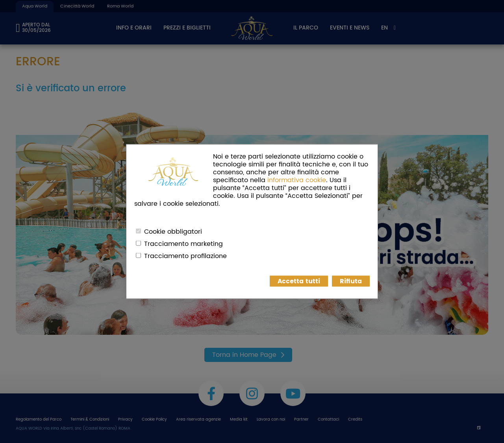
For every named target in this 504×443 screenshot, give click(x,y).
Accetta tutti (299, 281)
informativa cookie (297, 180)
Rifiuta (351, 281)
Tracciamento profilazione (185, 256)
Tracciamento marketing (183, 244)
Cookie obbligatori (173, 232)
